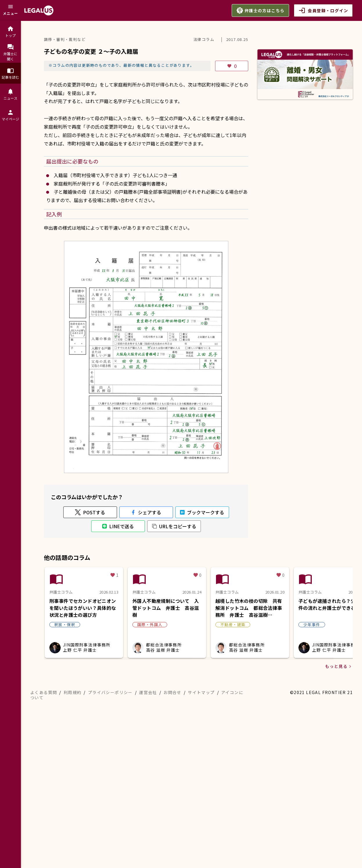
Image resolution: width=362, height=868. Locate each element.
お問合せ (172, 692)
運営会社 (148, 692)
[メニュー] (10, 10)
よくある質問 (44, 692)
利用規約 (73, 692)
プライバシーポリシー (110, 692)
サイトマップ (201, 692)
